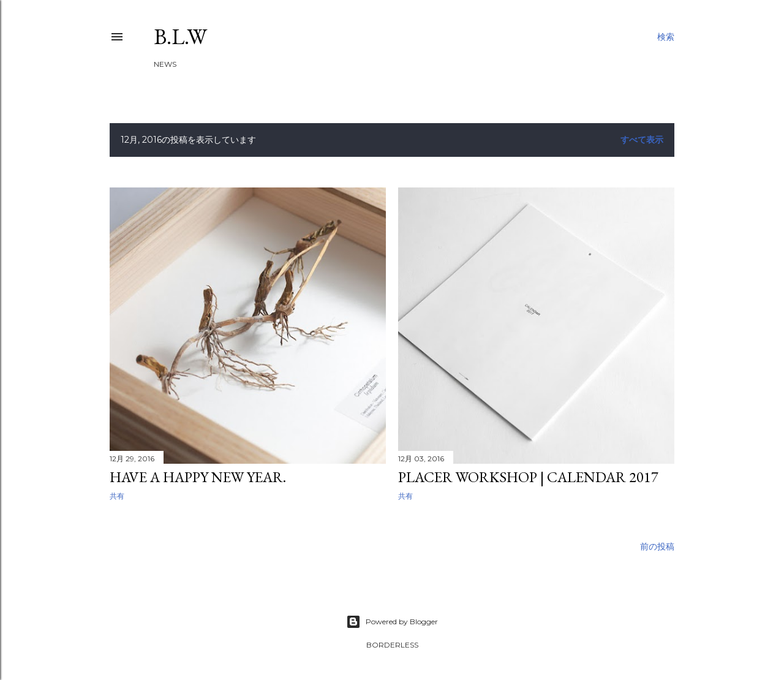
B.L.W (180, 36)
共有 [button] (117, 496)
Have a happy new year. (198, 477)
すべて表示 (642, 140)
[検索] (666, 37)
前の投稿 (657, 546)
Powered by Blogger (392, 622)
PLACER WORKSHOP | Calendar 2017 (528, 477)
